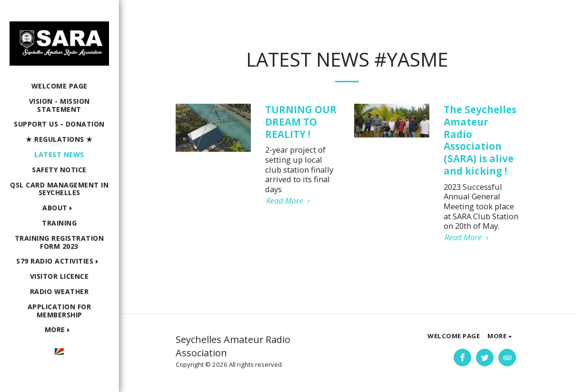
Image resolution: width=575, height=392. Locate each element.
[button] (59, 208)
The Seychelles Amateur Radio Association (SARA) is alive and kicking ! (480, 140)
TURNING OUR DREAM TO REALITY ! (301, 122)
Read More (290, 201)
